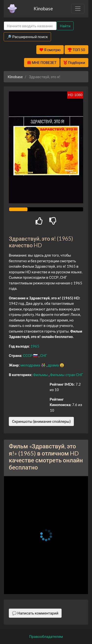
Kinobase (43, 8)
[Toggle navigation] (78, 9)
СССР (28, 355)
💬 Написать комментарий (35, 613)
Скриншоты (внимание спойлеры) (41, 421)
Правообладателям (46, 636)
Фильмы (41, 375)
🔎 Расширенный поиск (27, 37)
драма (54, 365)
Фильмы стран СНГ (67, 375)
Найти (65, 26)
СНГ (44, 355)
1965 (35, 346)
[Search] (30, 26)
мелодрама (31, 365)
